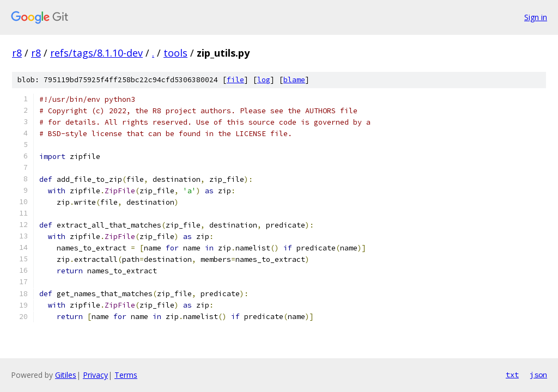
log (264, 80)
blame (294, 80)
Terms (126, 375)
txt (512, 375)
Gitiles (66, 375)
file (235, 80)
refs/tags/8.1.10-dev (96, 53)
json (538, 375)
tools (175, 53)
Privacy (95, 375)
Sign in (536, 17)
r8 (17, 53)
